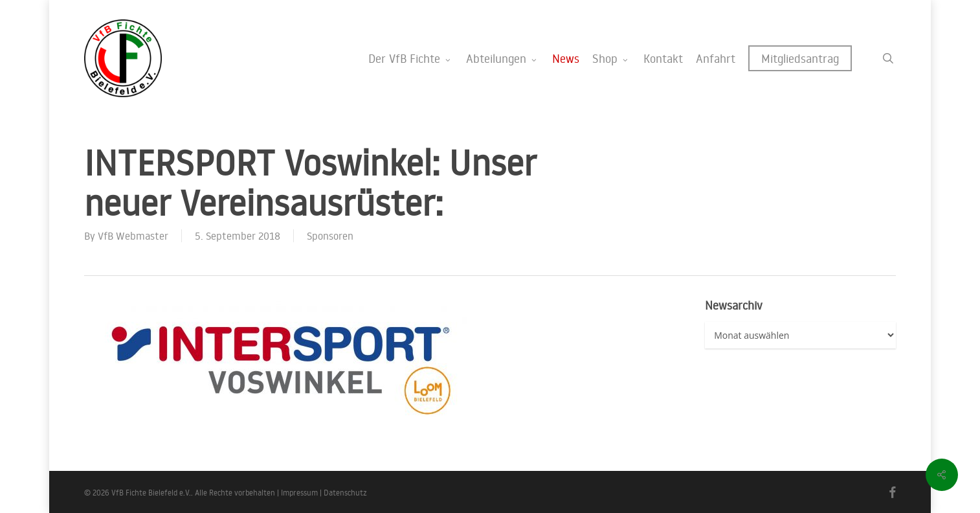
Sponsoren (330, 236)
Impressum (299, 493)
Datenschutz (345, 493)
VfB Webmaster (133, 236)
